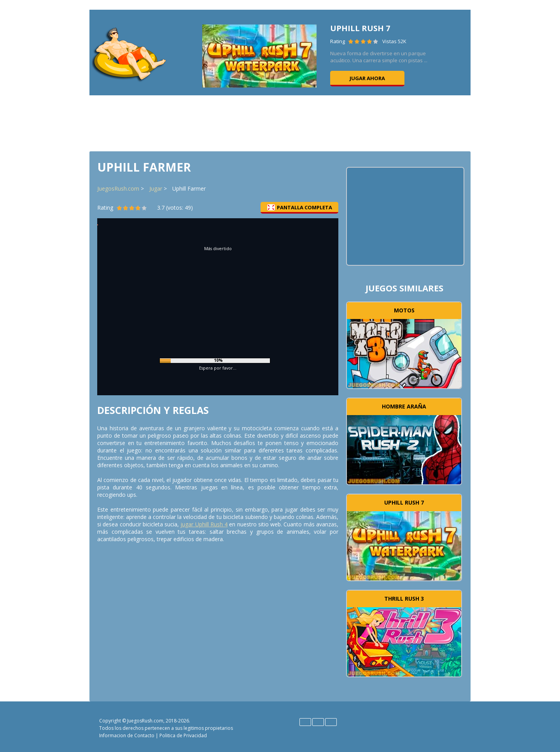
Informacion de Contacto (127, 735)
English (305, 722)
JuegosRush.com (118, 188)
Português (331, 722)
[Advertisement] (280, 123)
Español (318, 722)
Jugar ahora (367, 78)
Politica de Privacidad (183, 735)
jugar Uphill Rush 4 (204, 524)
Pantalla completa (300, 207)
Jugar (156, 188)
